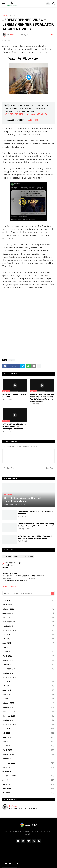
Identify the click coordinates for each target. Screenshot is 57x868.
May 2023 (28, 742)
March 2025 (28, 656)
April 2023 (28, 746)
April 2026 (28, 600)
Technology (28, 556)
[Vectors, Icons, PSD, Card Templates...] (27, 593)
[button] (3, 4)
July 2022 (28, 784)
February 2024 (28, 703)
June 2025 (28, 643)
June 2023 (28, 737)
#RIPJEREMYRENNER (14, 114)
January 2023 (28, 759)
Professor (13, 806)
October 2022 (28, 771)
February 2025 (28, 660)
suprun (5, 567)
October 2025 (28, 626)
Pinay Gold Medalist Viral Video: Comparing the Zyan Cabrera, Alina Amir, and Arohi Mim (36, 525)
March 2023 (28, 750)
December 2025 (28, 617)
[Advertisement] (28, 327)
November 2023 (28, 716)
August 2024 (28, 682)
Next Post (49, 468)
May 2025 (28, 647)
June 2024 (28, 690)
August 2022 (28, 780)
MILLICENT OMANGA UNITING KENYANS (15, 396)
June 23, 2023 (32, 120)
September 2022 (28, 776)
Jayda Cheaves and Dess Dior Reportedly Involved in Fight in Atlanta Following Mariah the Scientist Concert (42, 398)
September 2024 (28, 677)
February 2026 (28, 609)
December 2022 (28, 763)
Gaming (17, 556)
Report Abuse (10, 586)
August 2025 (28, 635)
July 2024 (28, 686)
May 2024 (28, 695)
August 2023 (28, 729)
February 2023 (28, 754)
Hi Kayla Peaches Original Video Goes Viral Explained (36, 512)
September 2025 (28, 630)
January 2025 (28, 664)
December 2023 (28, 712)
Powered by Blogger (12, 563)
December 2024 (28, 669)
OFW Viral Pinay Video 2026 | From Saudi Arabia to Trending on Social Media (14, 426)
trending (12, 15)
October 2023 (28, 720)
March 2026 (28, 605)
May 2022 (28, 793)
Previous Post (9, 468)
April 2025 (28, 652)
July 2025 (28, 639)
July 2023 (28, 733)
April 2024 (28, 699)
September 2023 (28, 724)
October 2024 (28, 673)
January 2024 (28, 707)
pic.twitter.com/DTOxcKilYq (35, 114)
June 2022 (28, 789)
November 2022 (28, 767)
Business (7, 556)
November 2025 (28, 622)
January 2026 (28, 613)
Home (5, 15)
